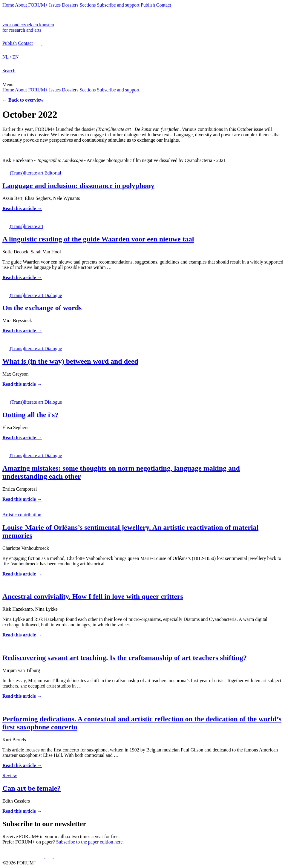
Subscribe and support (119, 5)
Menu (8, 84)
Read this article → (22, 208)
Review (10, 776)
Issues (55, 5)
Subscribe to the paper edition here (89, 842)
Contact (164, 5)
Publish (148, 5)
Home (9, 5)
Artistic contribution (22, 515)
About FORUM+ (32, 5)
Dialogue (53, 295)
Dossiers (71, 5)
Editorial (53, 173)
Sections (88, 5)
